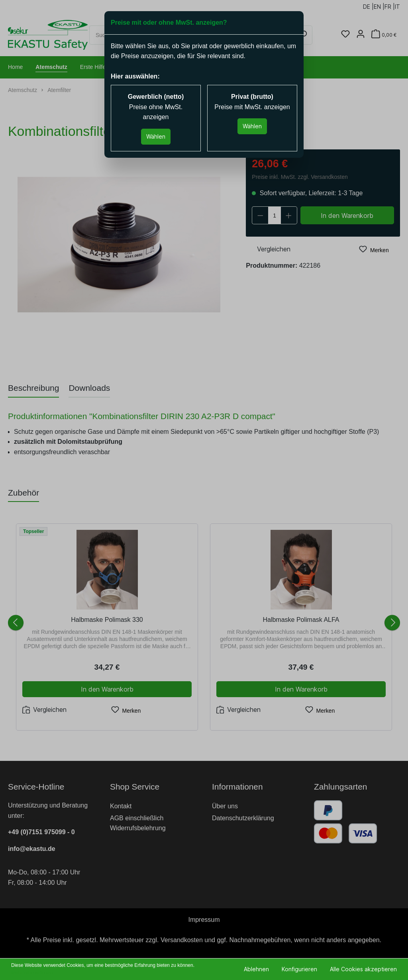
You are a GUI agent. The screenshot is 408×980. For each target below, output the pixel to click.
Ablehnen (256, 969)
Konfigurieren (299, 969)
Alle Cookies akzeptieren (363, 969)
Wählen (156, 136)
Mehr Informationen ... (34, 973)
